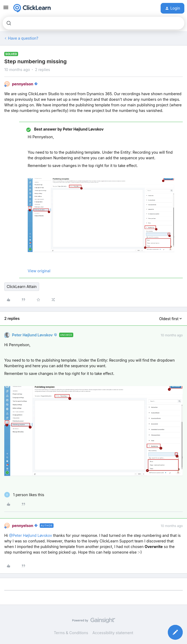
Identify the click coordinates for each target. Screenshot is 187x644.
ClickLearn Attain (22, 287)
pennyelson (23, 84)
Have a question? (23, 38)
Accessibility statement (113, 633)
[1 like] (24, 495)
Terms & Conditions (71, 633)
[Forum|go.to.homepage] (32, 8)
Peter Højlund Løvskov (32, 335)
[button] (6, 9)
